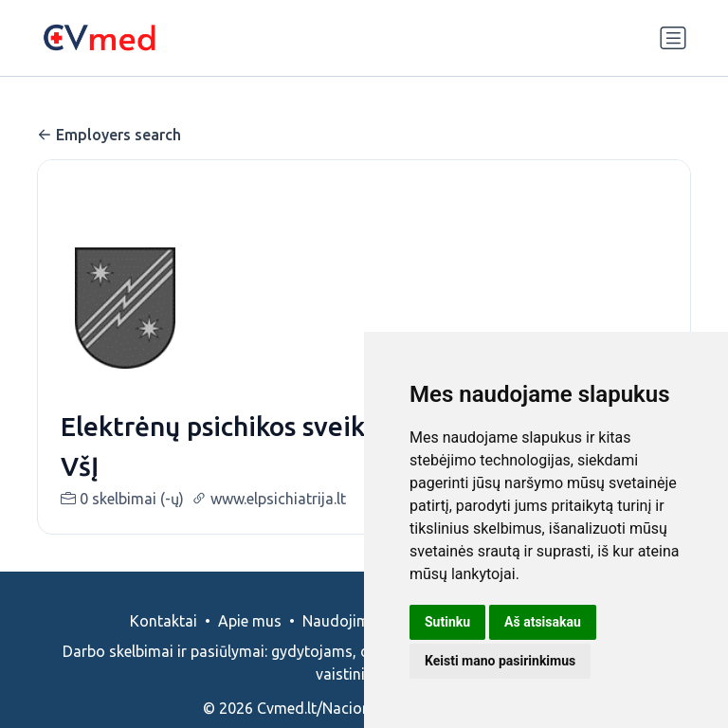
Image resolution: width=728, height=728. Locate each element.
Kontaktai (164, 621)
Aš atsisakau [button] (543, 622)
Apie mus (250, 621)
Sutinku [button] (447, 622)
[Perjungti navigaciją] (673, 38)
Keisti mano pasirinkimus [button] (500, 661)
